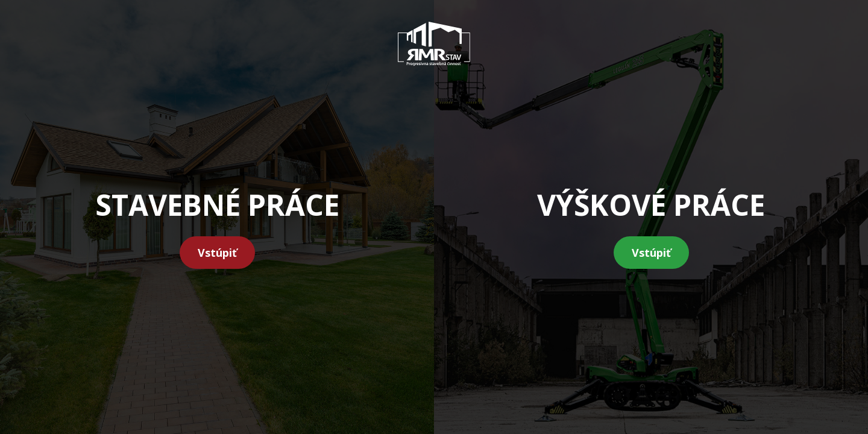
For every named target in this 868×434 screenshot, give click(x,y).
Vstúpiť (217, 253)
